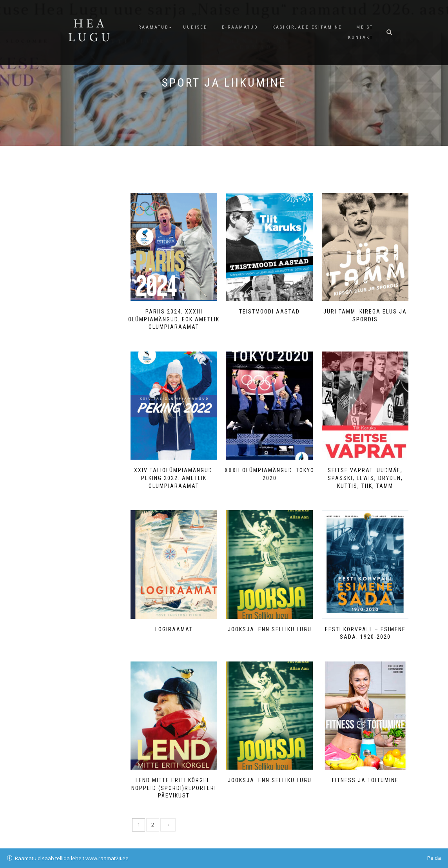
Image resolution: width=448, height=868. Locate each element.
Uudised (195, 27)
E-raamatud (240, 27)
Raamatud (154, 27)
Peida (434, 858)
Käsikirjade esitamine (307, 27)
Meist (365, 27)
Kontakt (361, 37)
